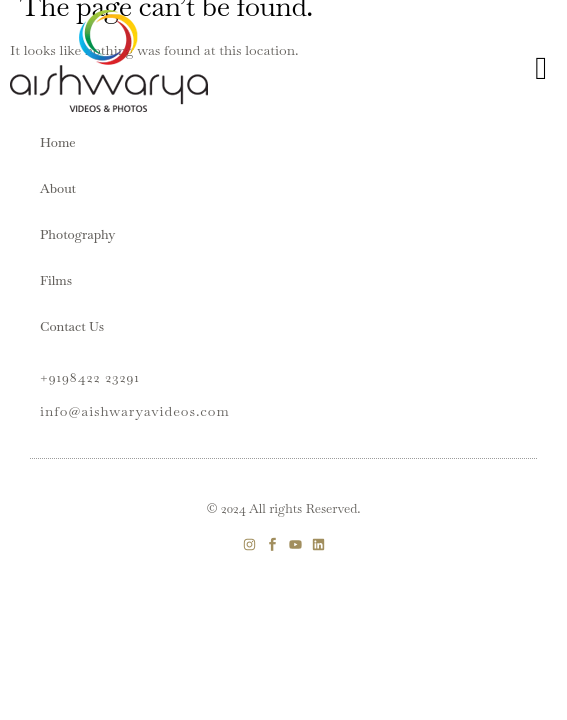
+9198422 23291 (90, 377)
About (58, 188)
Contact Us (72, 326)
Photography (77, 234)
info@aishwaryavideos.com (135, 411)
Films (56, 280)
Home (58, 142)
